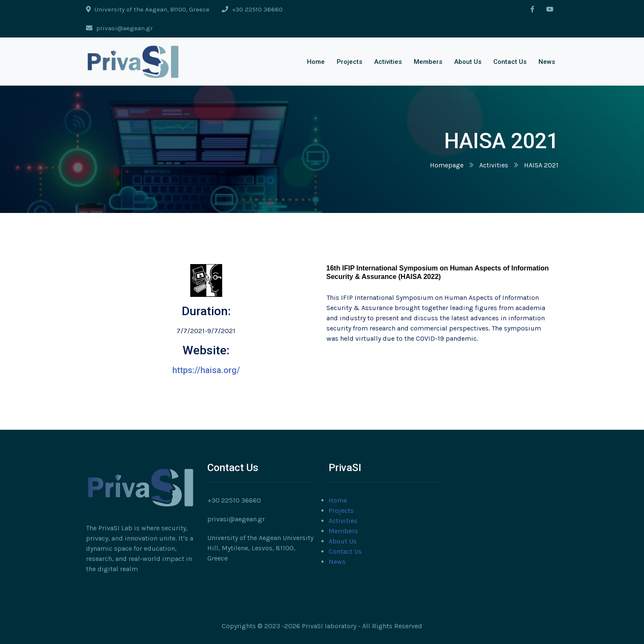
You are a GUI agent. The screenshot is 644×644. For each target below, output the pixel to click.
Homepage (447, 165)
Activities (388, 62)
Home (316, 62)
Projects (349, 62)
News (547, 62)
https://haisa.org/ (206, 370)
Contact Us (510, 62)
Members (428, 62)
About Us (468, 62)
